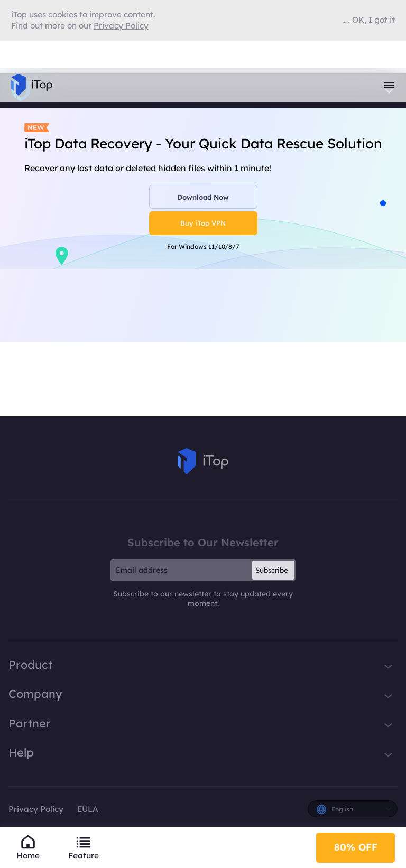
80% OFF (356, 847)
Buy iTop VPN (203, 223)
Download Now (203, 197)
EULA (88, 809)
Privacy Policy (36, 809)
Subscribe (272, 570)
